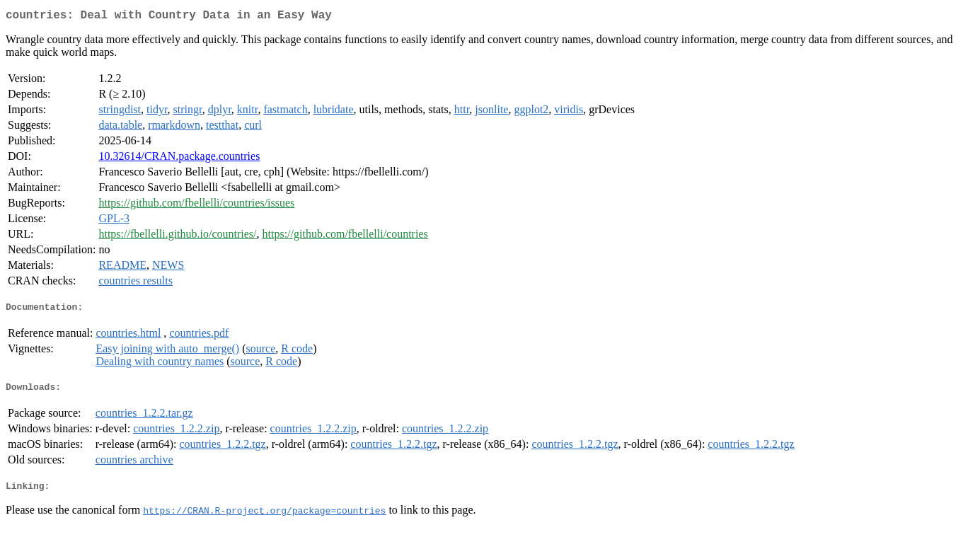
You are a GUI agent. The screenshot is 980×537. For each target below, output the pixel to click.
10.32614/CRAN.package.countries (179, 159)
